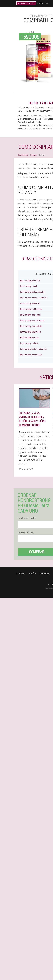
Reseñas (32, 573)
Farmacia (21, 573)
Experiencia (45, 573)
